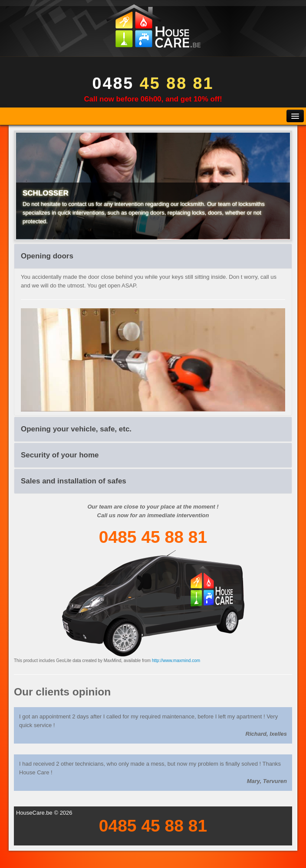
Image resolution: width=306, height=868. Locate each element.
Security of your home (60, 455)
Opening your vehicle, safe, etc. (76, 429)
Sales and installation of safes (74, 481)
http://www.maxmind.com (176, 661)
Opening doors (47, 256)
